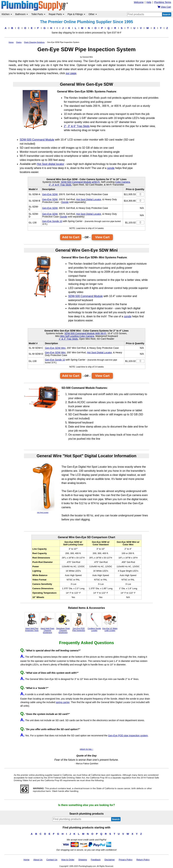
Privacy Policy (126, 860)
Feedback (96, 860)
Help (149, 2)
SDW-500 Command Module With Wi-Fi (85, 333)
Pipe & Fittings (76, 14)
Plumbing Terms (163, 2)
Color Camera (123, 182)
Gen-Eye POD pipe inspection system (128, 736)
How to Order (68, 860)
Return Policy (143, 860)
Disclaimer (110, 860)
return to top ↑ (86, 749)
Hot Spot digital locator (51, 164)
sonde (111, 168)
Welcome (139, 2)
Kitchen (7, 14)
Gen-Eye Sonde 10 (52, 221)
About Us (38, 860)
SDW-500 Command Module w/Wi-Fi (80, 182)
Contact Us (52, 860)
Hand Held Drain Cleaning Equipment (47, 623)
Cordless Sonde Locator (94, 622)
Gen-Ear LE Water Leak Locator (110, 622)
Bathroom (22, 14)
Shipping (83, 860)
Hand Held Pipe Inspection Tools (32, 622)
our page (71, 73)
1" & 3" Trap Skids (68, 339)
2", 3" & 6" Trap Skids (77, 126)
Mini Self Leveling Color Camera (77, 336)
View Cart (102, 237)
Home (26, 860)
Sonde (65, 202)
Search (167, 14)
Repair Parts (56, 14)
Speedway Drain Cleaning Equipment (63, 623)
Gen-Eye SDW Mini (55, 348)
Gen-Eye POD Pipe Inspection (79, 622)
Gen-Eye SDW (50, 194)
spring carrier (63, 702)
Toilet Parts (38, 14)
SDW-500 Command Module (37, 140)
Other (93, 14)
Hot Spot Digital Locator (89, 199)
